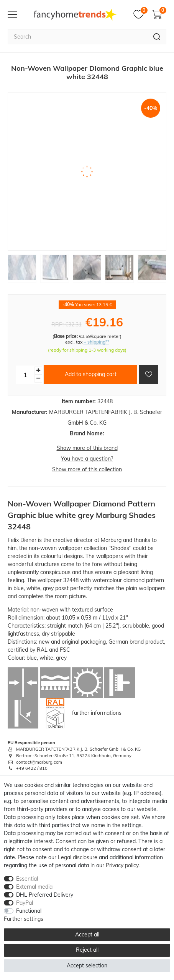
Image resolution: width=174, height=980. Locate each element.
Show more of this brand (87, 448)
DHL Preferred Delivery (45, 895)
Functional (29, 911)
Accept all (87, 935)
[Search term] (78, 37)
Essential (27, 879)
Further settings (24, 919)
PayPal (25, 903)
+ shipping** (96, 342)
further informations (97, 713)
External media (34, 887)
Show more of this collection (87, 469)
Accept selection (87, 965)
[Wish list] (140, 15)
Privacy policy (122, 865)
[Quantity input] (25, 375)
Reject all (87, 950)
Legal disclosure (78, 857)
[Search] (157, 37)
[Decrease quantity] (38, 379)
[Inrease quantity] (38, 371)
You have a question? (87, 459)
